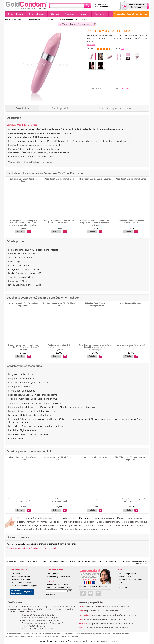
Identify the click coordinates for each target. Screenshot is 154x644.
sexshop (72, 634)
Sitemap (75, 636)
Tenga (82, 628)
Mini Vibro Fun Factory (96, 525)
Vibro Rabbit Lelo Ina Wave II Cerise (131, 179)
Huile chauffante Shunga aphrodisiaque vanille (95, 305)
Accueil (8, 19)
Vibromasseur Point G (108, 522)
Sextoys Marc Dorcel (47, 529)
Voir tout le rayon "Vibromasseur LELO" (79, 24)
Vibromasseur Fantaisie (96, 529)
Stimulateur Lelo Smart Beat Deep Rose (23, 180)
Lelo (122, 49)
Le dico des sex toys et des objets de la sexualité (131, 581)
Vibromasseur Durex (71, 529)
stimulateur (30, 129)
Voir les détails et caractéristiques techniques (30, 162)
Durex (82, 607)
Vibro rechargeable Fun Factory (78, 522)
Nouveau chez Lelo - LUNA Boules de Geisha (59, 458)
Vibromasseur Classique (135, 522)
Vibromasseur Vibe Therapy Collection (62, 525)
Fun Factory (84, 615)
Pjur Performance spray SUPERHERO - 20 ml (59, 305)
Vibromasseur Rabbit (48, 522)
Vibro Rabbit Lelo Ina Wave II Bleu (59, 179)
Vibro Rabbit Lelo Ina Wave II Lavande (95, 179)
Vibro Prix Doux (118, 525)
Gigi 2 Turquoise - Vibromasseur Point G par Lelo (131, 458)
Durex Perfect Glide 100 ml (131, 303)
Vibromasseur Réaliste (113, 518)
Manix (82, 611)
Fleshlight (83, 624)
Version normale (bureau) (84, 641)
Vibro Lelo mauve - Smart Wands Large (23, 458)
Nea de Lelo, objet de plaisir (95, 457)
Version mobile (109, 641)
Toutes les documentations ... (131, 585)
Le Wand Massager (29, 525)
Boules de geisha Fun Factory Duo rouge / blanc (23, 305)
